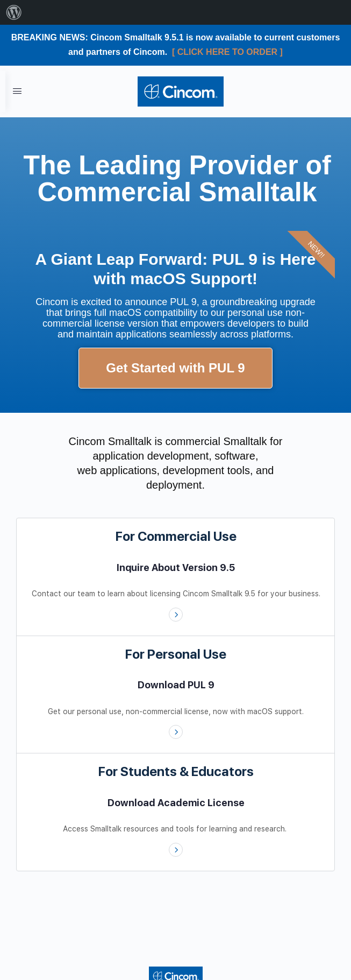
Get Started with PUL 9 (175, 368)
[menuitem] (14, 12)
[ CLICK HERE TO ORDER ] (227, 52)
